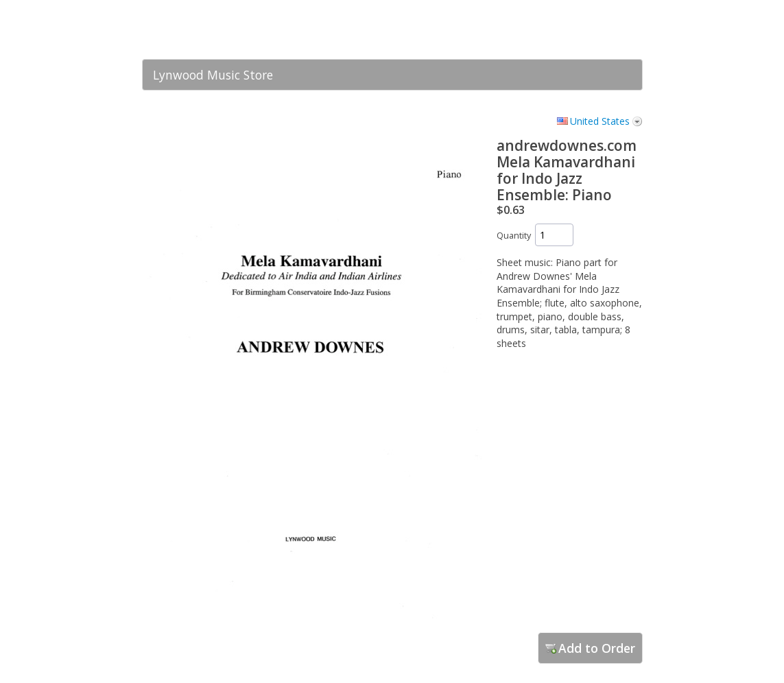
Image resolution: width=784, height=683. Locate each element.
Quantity (514, 236)
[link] (605, 29)
